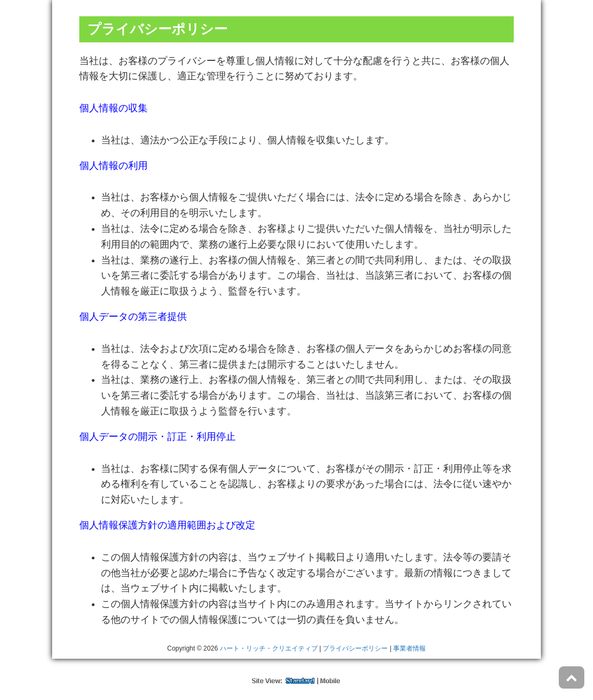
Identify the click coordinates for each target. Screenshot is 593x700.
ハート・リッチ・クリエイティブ (269, 648)
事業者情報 (409, 648)
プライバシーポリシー (355, 648)
